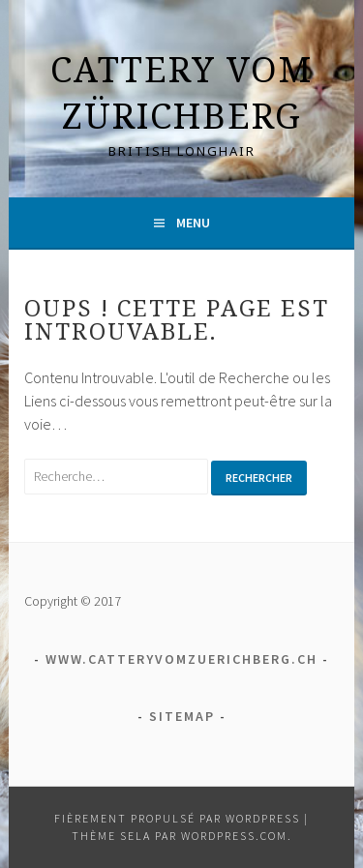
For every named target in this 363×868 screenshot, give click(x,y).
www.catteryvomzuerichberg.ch (181, 659)
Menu (193, 223)
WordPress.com (234, 836)
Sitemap (182, 716)
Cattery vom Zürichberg (181, 92)
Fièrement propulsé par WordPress (177, 818)
